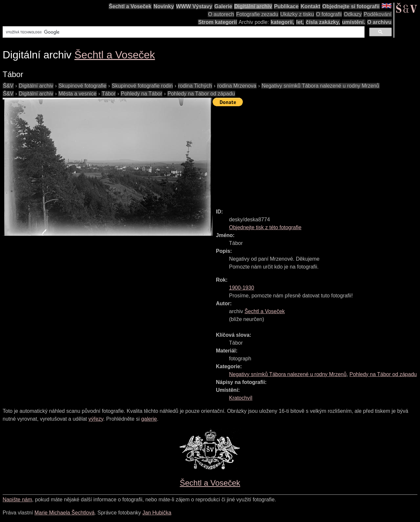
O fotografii (329, 14)
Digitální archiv (253, 6)
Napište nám (17, 500)
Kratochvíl (241, 398)
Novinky (164, 6)
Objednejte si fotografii (351, 6)
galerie (149, 419)
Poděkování (378, 14)
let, (300, 22)
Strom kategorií (217, 22)
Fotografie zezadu (257, 14)
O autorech (221, 14)
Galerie (223, 6)
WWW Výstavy (194, 6)
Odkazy (353, 14)
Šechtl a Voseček (130, 6)
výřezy (96, 419)
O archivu (379, 22)
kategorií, (282, 22)
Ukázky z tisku (297, 14)
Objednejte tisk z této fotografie (265, 227)
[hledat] (183, 32)
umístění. (354, 22)
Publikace (286, 6)
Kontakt (310, 6)
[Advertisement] (316, 154)
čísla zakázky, (323, 22)
